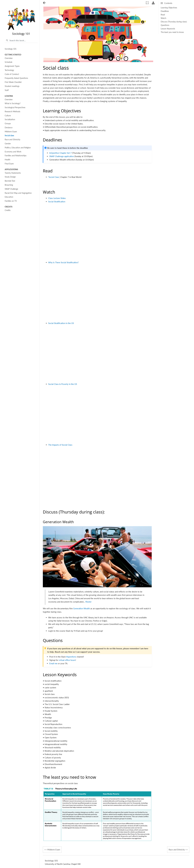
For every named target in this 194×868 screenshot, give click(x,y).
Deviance (9, 128)
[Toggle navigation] (45, 3)
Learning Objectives (169, 8)
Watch (163, 18)
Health (7, 160)
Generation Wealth (82, 608)
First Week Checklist (13, 82)
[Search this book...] (21, 40)
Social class (9, 136)
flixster (88, 602)
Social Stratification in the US (61, 323)
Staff (7, 90)
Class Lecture (54, 198)
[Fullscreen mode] (147, 3)
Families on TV (11, 201)
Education (9, 197)
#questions (71, 657)
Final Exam (9, 164)
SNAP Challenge (11, 189)
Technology (9, 70)
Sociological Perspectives (15, 107)
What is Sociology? (13, 103)
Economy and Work (13, 152)
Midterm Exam (11, 132)
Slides (63, 198)
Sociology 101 (11, 49)
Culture (8, 116)
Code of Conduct (12, 74)
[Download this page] (153, 3)
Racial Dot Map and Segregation (18, 193)
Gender (8, 144)
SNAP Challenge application (62, 156)
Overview (9, 58)
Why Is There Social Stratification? (63, 262)
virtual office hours (67, 660)
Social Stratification (57, 202)
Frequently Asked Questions (16, 78)
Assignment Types (12, 66)
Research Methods (12, 112)
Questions (165, 25)
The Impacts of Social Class (60, 445)
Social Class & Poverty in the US (63, 384)
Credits (8, 210)
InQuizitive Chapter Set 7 (60, 153)
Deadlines (165, 11)
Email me (53, 663)
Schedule (8, 62)
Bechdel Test (10, 181)
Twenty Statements (13, 173)
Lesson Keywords (168, 29)
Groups (8, 124)
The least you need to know (172, 32)
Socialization (10, 119)
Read (163, 15)
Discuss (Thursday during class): (174, 22)
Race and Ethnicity (12, 140)
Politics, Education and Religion (18, 148)
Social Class (54, 177)
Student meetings (12, 86)
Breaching (9, 185)
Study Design (10, 177)
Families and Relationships (16, 156)
